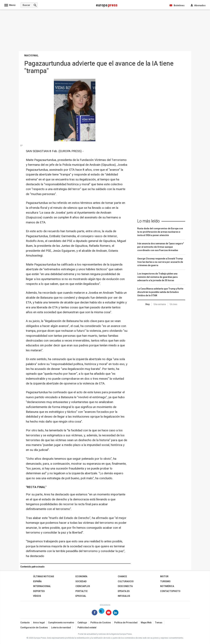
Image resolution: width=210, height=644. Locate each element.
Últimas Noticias (44, 577)
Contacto (25, 623)
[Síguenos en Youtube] (109, 613)
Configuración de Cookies (34, 628)
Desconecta (125, 586)
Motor (164, 577)
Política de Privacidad (126, 623)
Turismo (165, 581)
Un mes (173, 304)
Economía (81, 577)
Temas (159, 623)
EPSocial (81, 596)
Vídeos (37, 596)
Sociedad (81, 581)
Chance (122, 577)
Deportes (39, 591)
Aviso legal (39, 623)
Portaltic (82, 591)
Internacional (42, 586)
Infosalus (124, 596)
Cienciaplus (83, 586)
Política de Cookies (101, 623)
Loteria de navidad (61, 628)
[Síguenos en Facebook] (95, 613)
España (37, 581)
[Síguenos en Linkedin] (116, 613)
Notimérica (167, 586)
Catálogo (82, 623)
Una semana (160, 304)
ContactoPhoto (170, 591)
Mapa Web (146, 623)
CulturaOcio (126, 581)
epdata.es (124, 591)
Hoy (148, 304)
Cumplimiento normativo (61, 623)
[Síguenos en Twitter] (102, 613)
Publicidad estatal (87, 628)
